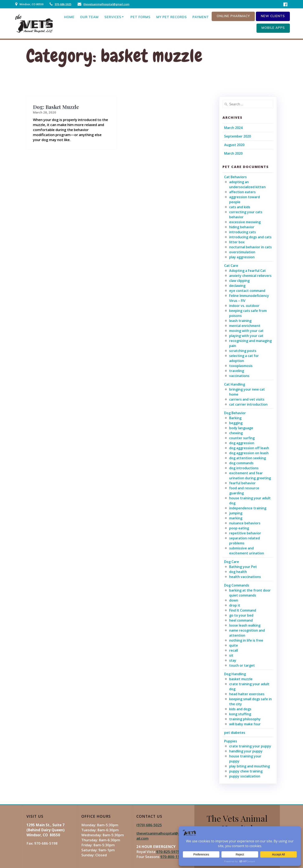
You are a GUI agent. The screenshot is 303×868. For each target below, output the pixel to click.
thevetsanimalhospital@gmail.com (106, 4)
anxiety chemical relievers (250, 276)
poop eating (239, 528)
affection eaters (242, 192)
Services (113, 17)
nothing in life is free (246, 640)
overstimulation (242, 252)
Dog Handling (235, 674)
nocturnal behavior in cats (250, 247)
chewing (236, 433)
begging (236, 423)
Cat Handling (235, 384)
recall (234, 650)
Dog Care (232, 562)
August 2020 (234, 145)
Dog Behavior (235, 413)
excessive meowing (245, 222)
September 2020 (238, 136)
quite (234, 645)
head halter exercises (247, 694)
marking (236, 518)
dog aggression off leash (249, 448)
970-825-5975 (168, 851)
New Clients (273, 16)
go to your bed (241, 615)
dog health (238, 572)
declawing (237, 286)
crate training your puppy (250, 746)
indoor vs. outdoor (244, 306)
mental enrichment (245, 326)
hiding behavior (242, 227)
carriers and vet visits (247, 399)
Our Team (89, 17)
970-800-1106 (172, 856)
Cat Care (231, 266)
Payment (201, 17)
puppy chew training (246, 771)
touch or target (242, 665)
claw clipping (239, 281)
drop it (235, 605)
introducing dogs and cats (250, 237)
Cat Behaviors (235, 177)
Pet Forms (141, 17)
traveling (237, 371)
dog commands (241, 463)
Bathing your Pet (243, 567)
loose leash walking (245, 625)
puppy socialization (245, 776)
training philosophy (245, 719)
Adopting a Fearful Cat (248, 271)
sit (231, 655)
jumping (236, 513)
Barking (235, 418)
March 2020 (233, 153)
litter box (237, 242)
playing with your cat (246, 336)
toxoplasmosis (241, 366)
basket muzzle (241, 679)
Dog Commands (237, 585)
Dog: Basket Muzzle (56, 107)
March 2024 (233, 128)
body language (241, 428)
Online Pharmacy (233, 16)
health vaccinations (245, 577)
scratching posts (243, 351)
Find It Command (243, 610)
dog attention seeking (248, 458)
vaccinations (239, 376)
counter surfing (242, 438)
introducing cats (243, 232)
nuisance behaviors (245, 523)
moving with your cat (246, 331)
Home (69, 17)
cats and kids (240, 207)
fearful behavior (242, 483)
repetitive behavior (245, 533)
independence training (248, 508)
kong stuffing (240, 714)
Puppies (231, 741)
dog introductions (244, 468)
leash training (240, 321)
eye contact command (247, 291)
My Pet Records (172, 17)
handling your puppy (246, 751)
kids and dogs (240, 709)
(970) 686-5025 (149, 825)
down (234, 600)
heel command (241, 620)
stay (233, 660)
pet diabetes (235, 733)
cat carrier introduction (248, 404)
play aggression (242, 257)
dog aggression (242, 443)
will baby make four (245, 724)
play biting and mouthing (250, 766)
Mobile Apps (273, 28)
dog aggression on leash (249, 453)
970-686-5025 (63, 4)
